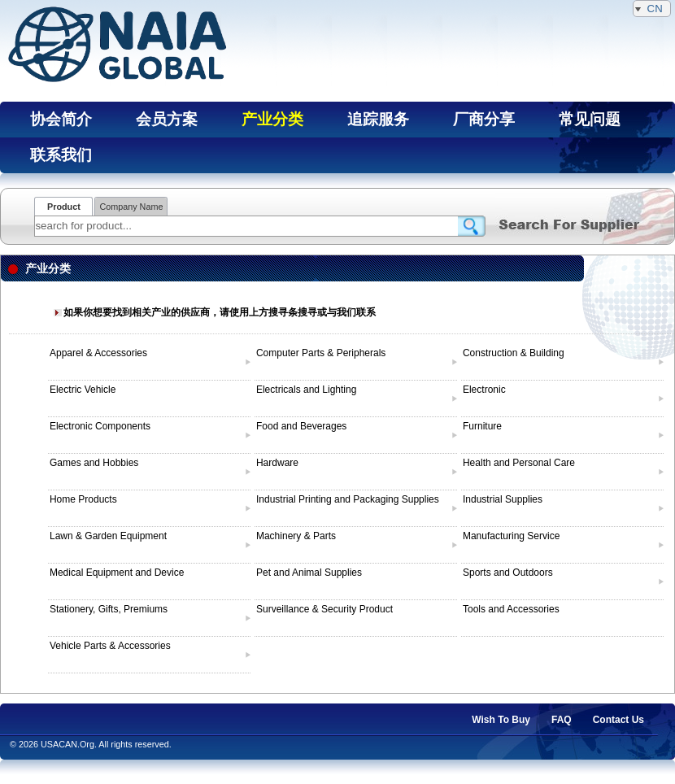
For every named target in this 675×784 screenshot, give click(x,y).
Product (64, 207)
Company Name (131, 207)
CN (652, 9)
